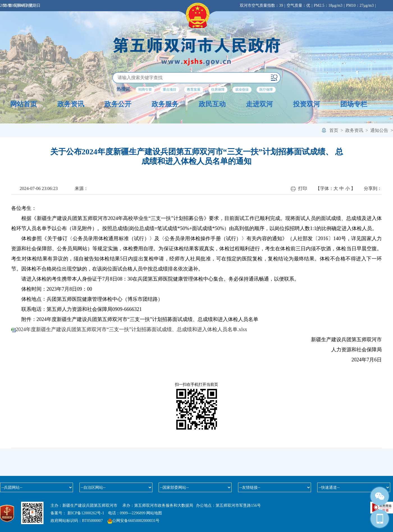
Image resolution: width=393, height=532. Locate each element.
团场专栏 (354, 104)
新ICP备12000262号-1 (86, 513)
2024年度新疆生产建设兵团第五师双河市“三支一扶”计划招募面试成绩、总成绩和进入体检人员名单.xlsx (131, 329)
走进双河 (259, 104)
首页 (334, 130)
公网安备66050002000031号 (136, 521)
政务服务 (165, 104)
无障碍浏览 (23, 5)
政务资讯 (71, 104)
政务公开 (118, 104)
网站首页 (24, 104)
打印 (299, 189)
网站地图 (154, 513)
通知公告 (379, 130)
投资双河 (307, 104)
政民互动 (212, 104)
